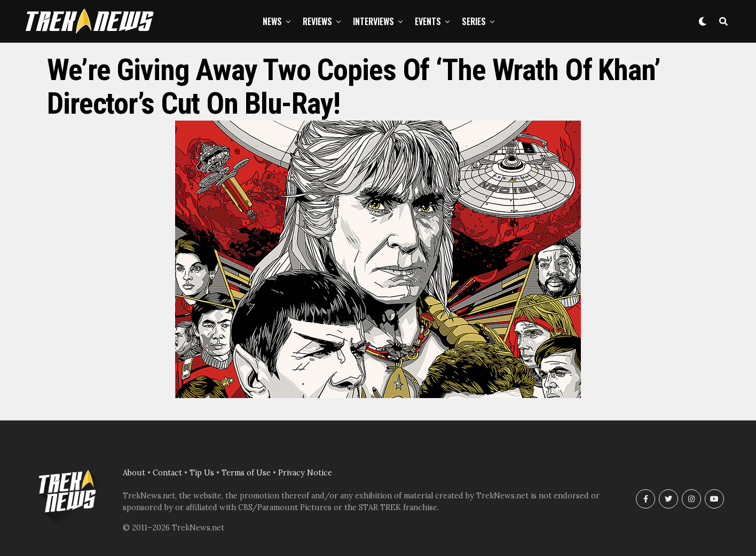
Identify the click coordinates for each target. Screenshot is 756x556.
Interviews (373, 21)
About (134, 473)
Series (474, 21)
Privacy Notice (305, 473)
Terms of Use (246, 473)
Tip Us (202, 473)
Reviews (317, 21)
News (272, 21)
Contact (167, 473)
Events (428, 21)
